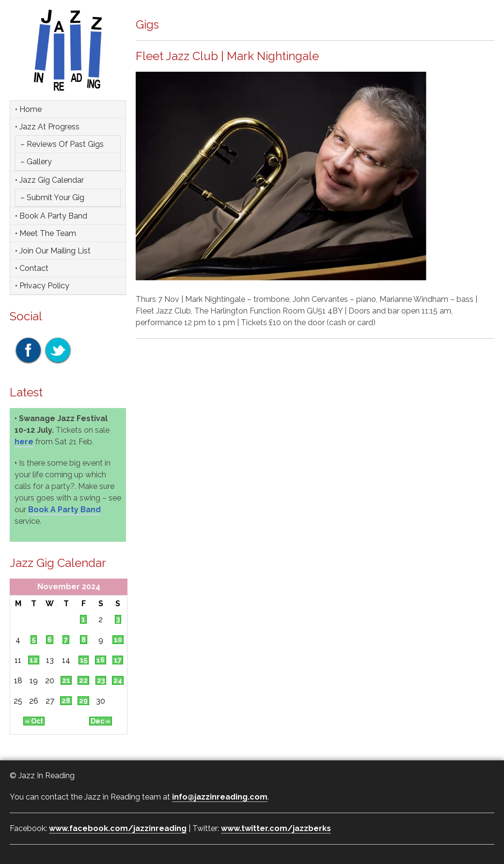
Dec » (101, 721)
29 (83, 701)
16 (101, 660)
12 (34, 660)
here (24, 442)
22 (83, 680)
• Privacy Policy (42, 286)
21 (66, 680)
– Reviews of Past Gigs (62, 144)
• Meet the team (46, 233)
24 (118, 680)
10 (118, 640)
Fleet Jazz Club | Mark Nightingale (227, 56)
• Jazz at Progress (47, 127)
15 (84, 660)
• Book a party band (51, 216)
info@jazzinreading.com (220, 797)
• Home (28, 109)
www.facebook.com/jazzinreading (118, 828)
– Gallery (36, 162)
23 (101, 680)
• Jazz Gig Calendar (49, 180)
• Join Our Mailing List (53, 251)
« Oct (34, 721)
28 (66, 701)
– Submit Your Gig (52, 197)
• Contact (32, 268)
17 (118, 660)
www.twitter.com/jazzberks (276, 828)
